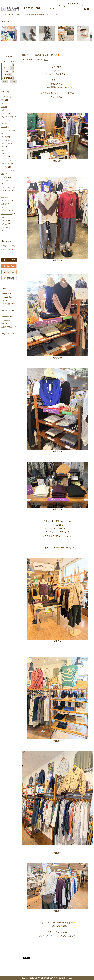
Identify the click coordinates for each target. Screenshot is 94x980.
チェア (4, 127)
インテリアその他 (7, 160)
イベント (4, 221)
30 (13, 78)
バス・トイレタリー (8, 180)
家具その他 (5, 110)
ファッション (6, 201)
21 (9, 75)
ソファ (4, 124)
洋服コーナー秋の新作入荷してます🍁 (41, 55)
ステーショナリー (7, 191)
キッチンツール (7, 170)
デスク (4, 107)
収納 (3, 147)
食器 (3, 174)
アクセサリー (6, 211)
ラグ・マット (6, 144)
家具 (3, 100)
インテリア (5, 137)
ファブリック (6, 164)
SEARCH (53, 9)
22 (11, 75)
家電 (3, 150)
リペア (4, 103)
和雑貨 (4, 197)
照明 (3, 154)
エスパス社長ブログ (8, 227)
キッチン (4, 167)
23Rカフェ (5, 97)
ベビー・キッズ (7, 214)
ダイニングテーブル (8, 130)
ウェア (46, 60)
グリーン (4, 157)
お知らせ (4, 224)
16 (13, 71)
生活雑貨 (4, 177)
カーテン (4, 140)
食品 (3, 217)
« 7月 (5, 81)
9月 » (13, 81)
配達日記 (4, 113)
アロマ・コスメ (7, 187)
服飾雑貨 (4, 204)
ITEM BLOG (32, 8)
